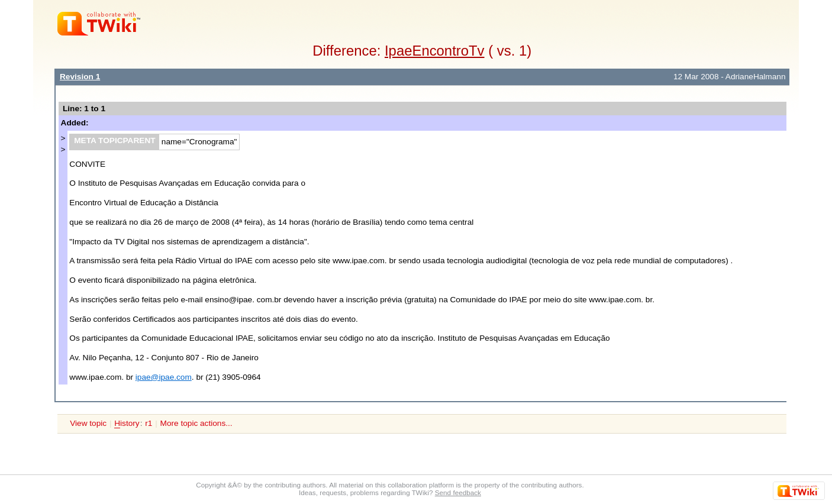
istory (127, 424)
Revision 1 (80, 77)
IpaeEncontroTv (435, 51)
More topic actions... (196, 423)
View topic (88, 423)
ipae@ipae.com (164, 377)
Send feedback (458, 492)
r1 (149, 423)
